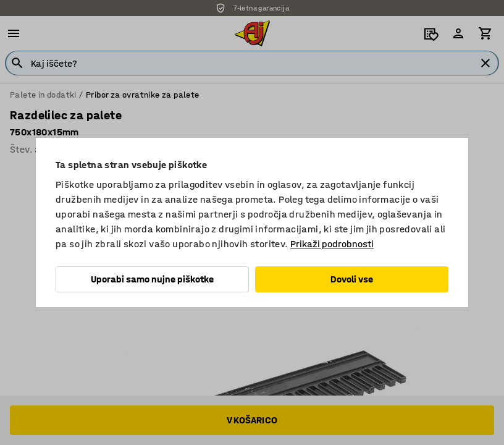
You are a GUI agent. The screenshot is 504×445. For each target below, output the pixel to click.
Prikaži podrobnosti (332, 244)
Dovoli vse (352, 279)
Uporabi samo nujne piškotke (152, 279)
